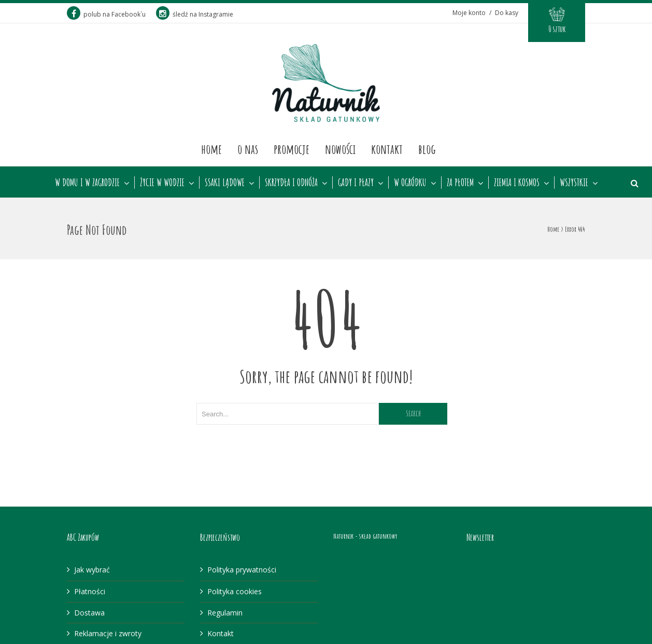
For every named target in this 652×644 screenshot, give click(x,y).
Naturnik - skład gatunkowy (365, 536)
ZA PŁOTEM (460, 183)
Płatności (90, 591)
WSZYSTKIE (574, 183)
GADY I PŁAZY (356, 183)
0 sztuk (557, 29)
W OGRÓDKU (410, 183)
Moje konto (469, 13)
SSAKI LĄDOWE (225, 183)
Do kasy (507, 13)
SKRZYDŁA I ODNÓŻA (291, 183)
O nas (248, 149)
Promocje (292, 149)
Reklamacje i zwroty (108, 633)
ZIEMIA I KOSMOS (517, 183)
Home (211, 149)
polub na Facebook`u (106, 14)
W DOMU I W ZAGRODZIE (87, 183)
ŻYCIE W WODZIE (162, 183)
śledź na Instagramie (195, 14)
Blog (427, 149)
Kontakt (387, 149)
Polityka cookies (235, 591)
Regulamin (225, 613)
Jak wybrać (92, 570)
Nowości (340, 149)
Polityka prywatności (242, 570)
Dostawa (89, 613)
